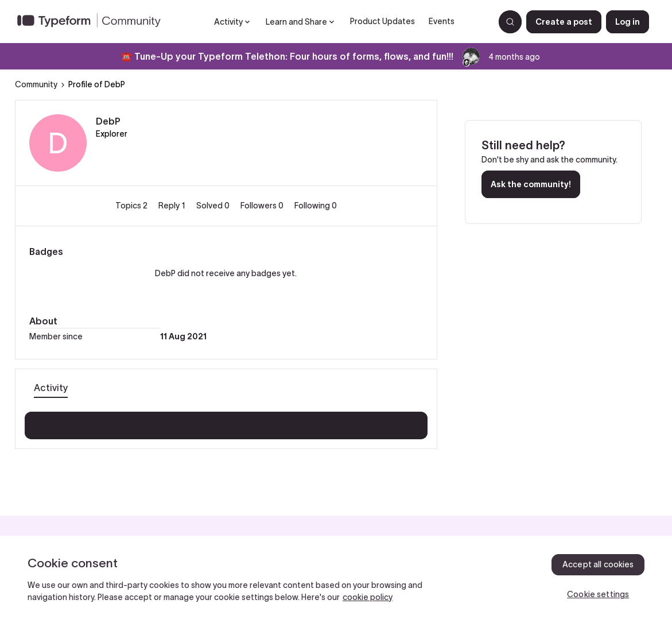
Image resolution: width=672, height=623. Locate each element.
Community (36, 84)
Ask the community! (531, 184)
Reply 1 (173, 206)
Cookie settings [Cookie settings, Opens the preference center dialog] (598, 594)
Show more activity (226, 422)
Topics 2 (132, 206)
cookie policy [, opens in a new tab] (368, 597)
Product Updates (382, 21)
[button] (564, 22)
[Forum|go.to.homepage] (94, 22)
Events (442, 21)
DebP (108, 121)
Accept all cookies (598, 564)
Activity (51, 388)
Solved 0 (214, 206)
